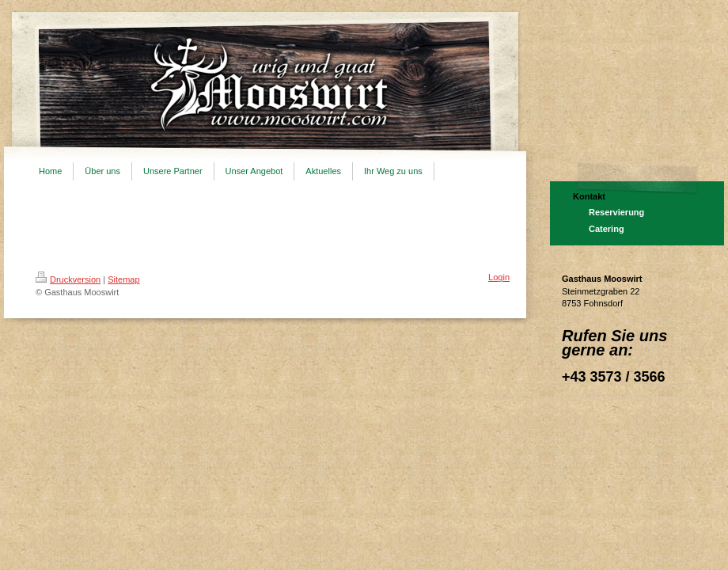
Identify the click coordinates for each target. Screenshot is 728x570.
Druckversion (68, 279)
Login (499, 277)
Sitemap (123, 279)
